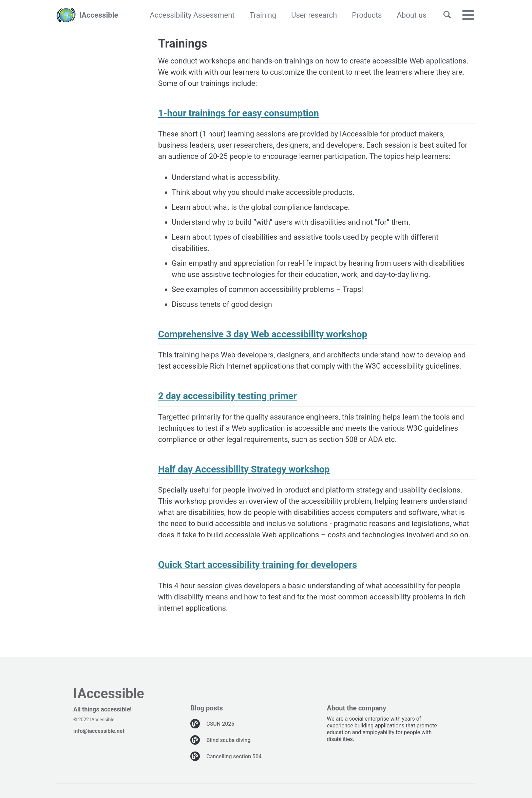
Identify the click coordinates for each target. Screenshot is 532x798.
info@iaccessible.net (99, 731)
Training (263, 15)
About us (412, 15)
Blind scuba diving (228, 740)
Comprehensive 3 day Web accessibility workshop (263, 334)
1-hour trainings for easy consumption (239, 113)
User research (314, 15)
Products (367, 15)
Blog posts (207, 708)
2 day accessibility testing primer (227, 396)
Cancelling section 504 (234, 756)
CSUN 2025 (220, 724)
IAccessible (99, 15)
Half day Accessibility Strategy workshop (244, 469)
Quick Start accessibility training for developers (258, 565)
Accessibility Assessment (192, 15)
